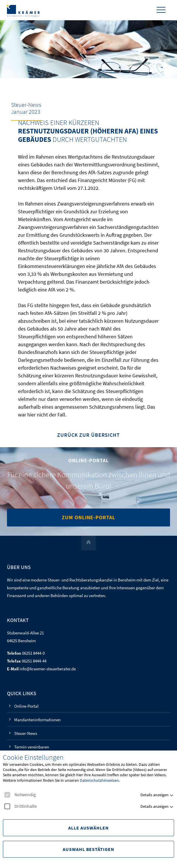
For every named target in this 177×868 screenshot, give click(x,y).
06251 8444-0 (33, 653)
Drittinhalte (21, 806)
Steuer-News (26, 733)
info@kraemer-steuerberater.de (48, 669)
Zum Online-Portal (88, 517)
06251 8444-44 (34, 661)
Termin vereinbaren (32, 747)
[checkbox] (7, 795)
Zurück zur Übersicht (88, 435)
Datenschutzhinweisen (99, 780)
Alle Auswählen (88, 828)
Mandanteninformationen (37, 720)
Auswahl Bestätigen (88, 849)
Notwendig (20, 795)
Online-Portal (26, 706)
